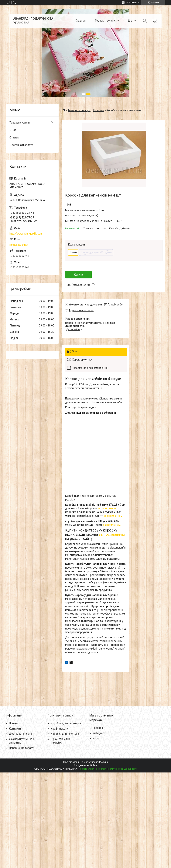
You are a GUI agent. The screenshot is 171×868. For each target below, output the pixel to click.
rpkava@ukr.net (19, 245)
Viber (96, 738)
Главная (81, 21)
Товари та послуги (79, 110)
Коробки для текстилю (65, 734)
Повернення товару (21, 748)
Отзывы (14, 138)
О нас (13, 130)
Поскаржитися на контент (92, 769)
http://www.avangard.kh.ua (26, 234)
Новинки (99, 110)
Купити (79, 275)
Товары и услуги (105, 21)
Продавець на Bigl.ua (85, 765)
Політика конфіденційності (123, 769)
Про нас (14, 723)
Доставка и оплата (21, 145)
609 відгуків (133, 3)
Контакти (15, 729)
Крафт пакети (59, 729)
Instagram (99, 733)
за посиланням (107, 508)
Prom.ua (104, 762)
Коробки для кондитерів (66, 723)
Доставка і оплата (21, 734)
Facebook (99, 728)
